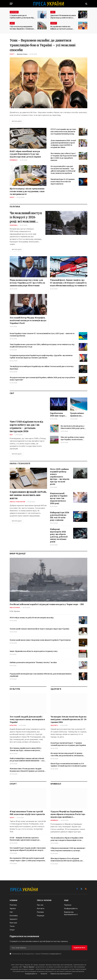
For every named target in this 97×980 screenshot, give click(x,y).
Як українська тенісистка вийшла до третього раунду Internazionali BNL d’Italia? (61, 28)
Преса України (29, 968)
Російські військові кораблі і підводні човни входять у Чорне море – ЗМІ (47, 605)
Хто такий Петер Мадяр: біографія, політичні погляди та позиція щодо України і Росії (28, 321)
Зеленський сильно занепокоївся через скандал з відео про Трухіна (39, 629)
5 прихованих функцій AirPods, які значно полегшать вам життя (28, 496)
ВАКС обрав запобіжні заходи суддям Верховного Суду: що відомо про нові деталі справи (25, 154)
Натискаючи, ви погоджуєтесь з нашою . (36, 954)
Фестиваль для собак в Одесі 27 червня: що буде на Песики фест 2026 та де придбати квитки (64, 157)
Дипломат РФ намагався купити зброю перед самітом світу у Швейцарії (63, 17)
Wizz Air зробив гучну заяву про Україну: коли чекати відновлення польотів (72, 439)
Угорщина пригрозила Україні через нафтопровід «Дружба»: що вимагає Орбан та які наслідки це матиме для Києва (41, 357)
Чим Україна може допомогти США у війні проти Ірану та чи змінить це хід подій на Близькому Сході (42, 346)
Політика (14, 12)
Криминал (14, 160)
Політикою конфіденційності (51, 954)
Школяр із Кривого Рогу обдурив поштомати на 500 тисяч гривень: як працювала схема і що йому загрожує (67, 860)
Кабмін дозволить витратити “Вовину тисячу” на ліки (33, 663)
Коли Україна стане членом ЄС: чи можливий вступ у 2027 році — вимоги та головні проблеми (42, 335)
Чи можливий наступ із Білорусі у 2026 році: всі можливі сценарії (25, 217)
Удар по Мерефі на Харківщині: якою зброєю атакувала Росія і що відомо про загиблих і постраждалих (68, 815)
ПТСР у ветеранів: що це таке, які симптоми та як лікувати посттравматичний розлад (63, 132)
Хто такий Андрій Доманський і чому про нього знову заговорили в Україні (27, 720)
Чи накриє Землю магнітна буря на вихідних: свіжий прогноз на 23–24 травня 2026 (68, 720)
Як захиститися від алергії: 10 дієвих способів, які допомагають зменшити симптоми (67, 755)
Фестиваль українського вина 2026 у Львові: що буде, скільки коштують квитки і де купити (25, 750)
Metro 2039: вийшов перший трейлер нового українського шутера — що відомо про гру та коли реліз (60, 477)
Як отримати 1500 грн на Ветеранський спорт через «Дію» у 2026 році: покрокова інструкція (28, 860)
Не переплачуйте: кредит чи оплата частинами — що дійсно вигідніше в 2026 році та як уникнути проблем (63, 170)
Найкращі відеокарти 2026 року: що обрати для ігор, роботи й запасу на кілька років (59, 536)
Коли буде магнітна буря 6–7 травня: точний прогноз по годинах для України (68, 745)
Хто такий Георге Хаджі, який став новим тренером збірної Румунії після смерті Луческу (28, 850)
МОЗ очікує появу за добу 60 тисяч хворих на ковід (32, 618)
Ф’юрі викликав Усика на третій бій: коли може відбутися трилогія (27, 814)
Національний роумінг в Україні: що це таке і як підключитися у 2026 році (59, 499)
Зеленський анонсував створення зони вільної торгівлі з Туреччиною (40, 641)
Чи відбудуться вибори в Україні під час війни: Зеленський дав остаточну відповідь (42, 368)
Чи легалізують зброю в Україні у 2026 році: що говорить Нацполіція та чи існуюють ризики (67, 840)
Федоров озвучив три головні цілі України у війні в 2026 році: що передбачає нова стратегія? (42, 379)
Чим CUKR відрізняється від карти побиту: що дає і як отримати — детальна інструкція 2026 (26, 427)
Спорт (54, 23)
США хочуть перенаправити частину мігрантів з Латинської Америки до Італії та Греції (22, 28)
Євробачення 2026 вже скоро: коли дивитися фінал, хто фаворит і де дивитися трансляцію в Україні (58, 415)
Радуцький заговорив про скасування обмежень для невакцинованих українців (41, 675)
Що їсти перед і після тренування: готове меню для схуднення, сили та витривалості (27, 191)
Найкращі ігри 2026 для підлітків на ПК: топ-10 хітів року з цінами (60, 517)
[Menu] (11, 4)
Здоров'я (54, 726)
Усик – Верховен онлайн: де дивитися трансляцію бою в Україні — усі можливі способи (43, 45)
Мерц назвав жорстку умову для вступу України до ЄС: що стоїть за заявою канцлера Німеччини (27, 283)
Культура (13, 726)
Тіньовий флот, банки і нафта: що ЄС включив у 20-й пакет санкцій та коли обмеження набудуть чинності (68, 283)
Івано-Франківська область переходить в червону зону (34, 652)
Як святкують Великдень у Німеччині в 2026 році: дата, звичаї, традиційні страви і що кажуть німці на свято (74, 428)
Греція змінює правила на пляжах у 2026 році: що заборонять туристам (77, 415)
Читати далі (17, 121)
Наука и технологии (17, 502)
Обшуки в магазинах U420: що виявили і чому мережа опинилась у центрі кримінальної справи (68, 850)
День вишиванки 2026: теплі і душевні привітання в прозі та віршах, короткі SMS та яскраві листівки (63, 144)
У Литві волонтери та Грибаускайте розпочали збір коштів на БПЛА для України (22, 17)
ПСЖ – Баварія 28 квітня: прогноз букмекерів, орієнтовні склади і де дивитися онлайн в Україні (25, 839)
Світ (53, 12)
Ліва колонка (15, 608)
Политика (14, 226)
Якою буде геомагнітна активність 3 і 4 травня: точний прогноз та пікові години (68, 765)
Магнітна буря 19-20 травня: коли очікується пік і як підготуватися (63, 182)
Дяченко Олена (22, 54)
